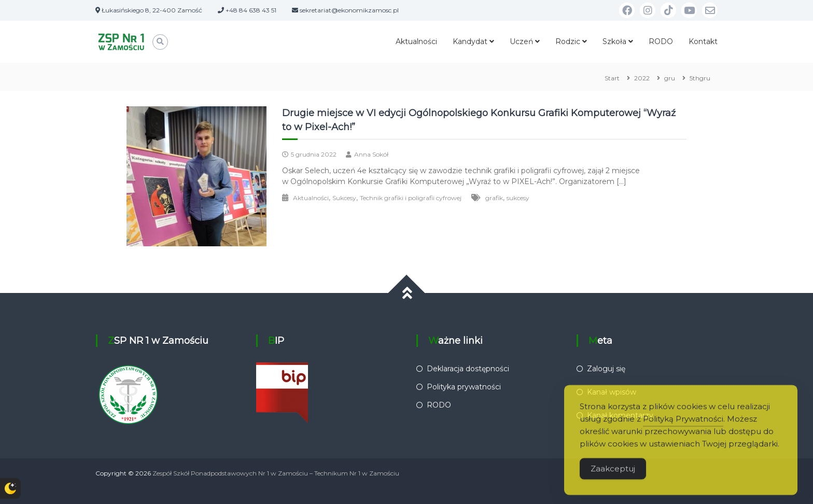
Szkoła (614, 41)
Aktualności (416, 41)
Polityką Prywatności (683, 430)
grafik (494, 198)
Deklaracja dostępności (468, 369)
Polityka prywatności (464, 387)
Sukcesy (344, 198)
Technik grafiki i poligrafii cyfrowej (411, 198)
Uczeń (521, 41)
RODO (661, 41)
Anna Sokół (371, 154)
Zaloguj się (606, 369)
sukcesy (518, 198)
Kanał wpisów (612, 392)
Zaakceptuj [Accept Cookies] (613, 479)
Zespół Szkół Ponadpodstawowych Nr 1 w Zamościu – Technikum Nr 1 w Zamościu (276, 473)
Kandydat (470, 41)
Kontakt (703, 41)
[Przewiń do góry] (407, 293)
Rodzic (568, 41)
